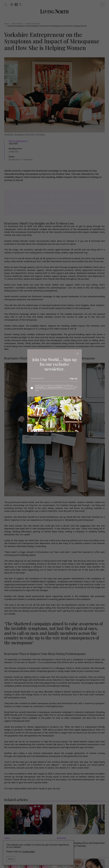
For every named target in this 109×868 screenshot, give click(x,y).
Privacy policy (40, 387)
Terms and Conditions (55, 387)
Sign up (73, 378)
